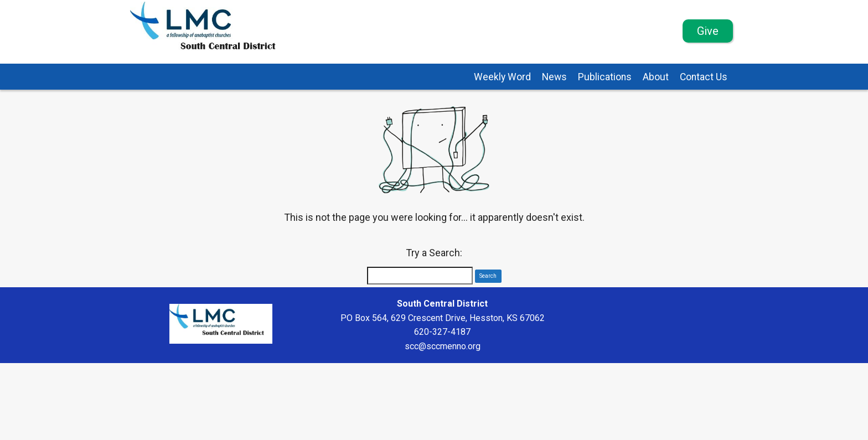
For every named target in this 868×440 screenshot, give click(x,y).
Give (708, 31)
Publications (605, 77)
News (554, 77)
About (656, 77)
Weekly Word (502, 77)
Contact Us (704, 77)
